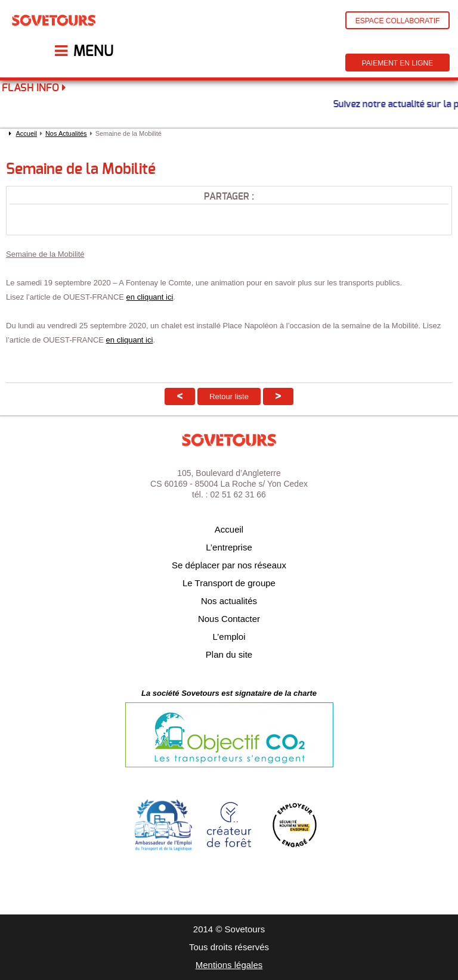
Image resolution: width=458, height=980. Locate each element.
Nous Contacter (229, 619)
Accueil (26, 133)
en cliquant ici (150, 297)
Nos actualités (229, 601)
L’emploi (229, 637)
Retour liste (229, 396)
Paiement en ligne (398, 63)
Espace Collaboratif (398, 21)
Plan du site (229, 654)
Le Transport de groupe (229, 583)
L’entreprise (229, 547)
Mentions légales (229, 965)
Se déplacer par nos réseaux (229, 565)
